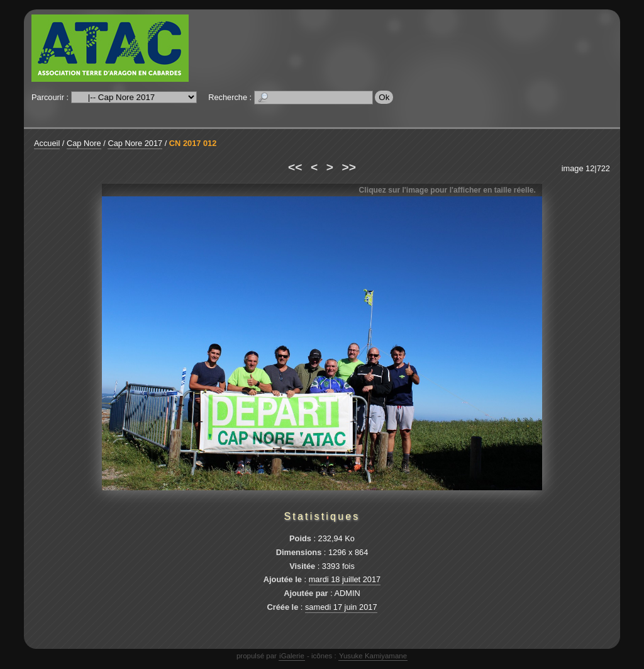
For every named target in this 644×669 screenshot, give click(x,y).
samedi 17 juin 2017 (341, 607)
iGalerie (292, 656)
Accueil (47, 143)
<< (295, 167)
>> (349, 167)
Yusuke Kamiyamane (373, 656)
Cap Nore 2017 (135, 143)
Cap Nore (84, 143)
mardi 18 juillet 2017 (345, 579)
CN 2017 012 (193, 143)
